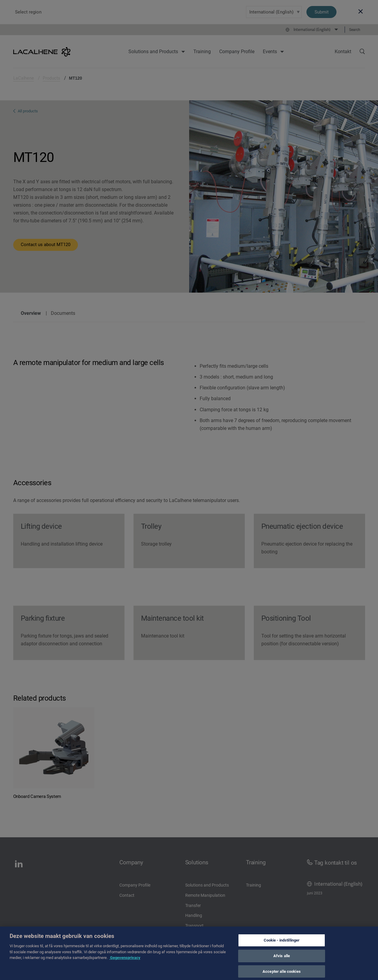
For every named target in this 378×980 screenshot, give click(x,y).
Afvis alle (282, 965)
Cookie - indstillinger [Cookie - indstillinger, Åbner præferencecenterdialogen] (282, 950)
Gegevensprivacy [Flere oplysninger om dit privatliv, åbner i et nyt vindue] (125, 968)
